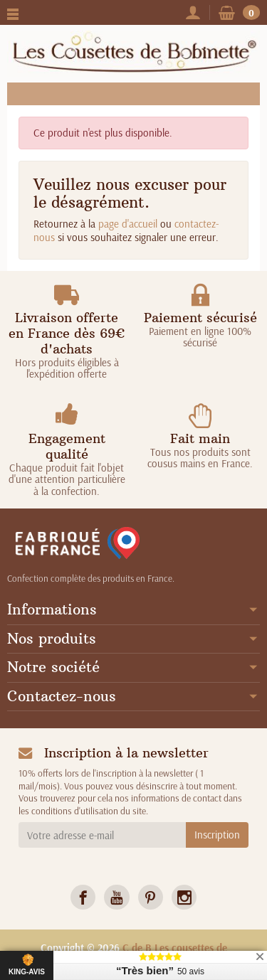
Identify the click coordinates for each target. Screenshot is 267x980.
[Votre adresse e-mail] (102, 835)
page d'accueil (128, 224)
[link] (83, 897)
